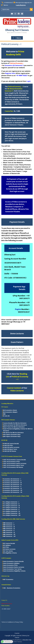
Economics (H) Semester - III (12, 483)
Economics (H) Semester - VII (13, 490)
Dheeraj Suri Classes (17, 30)
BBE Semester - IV (9, 529)
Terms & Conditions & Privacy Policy (12, 622)
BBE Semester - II (9, 525)
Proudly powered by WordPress (12, 640)
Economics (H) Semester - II (12, 481)
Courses (17, 633)
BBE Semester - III (9, 527)
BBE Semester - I (9, 523)
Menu (17, 38)
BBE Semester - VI (9, 532)
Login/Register (21, 5)
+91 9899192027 (8, 3)
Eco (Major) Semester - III (11, 506)
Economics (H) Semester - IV (12, 485)
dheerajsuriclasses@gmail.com (24, 3)
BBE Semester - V (9, 531)
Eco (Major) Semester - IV (12, 508)
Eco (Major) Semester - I (11, 502)
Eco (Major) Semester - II (11, 504)
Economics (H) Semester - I (12, 479)
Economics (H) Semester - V (12, 486)
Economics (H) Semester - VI (12, 488)
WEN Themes (18, 642)
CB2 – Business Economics (12, 588)
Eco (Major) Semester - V (11, 509)
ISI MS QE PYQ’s (8, 445)
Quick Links (6, 9)
